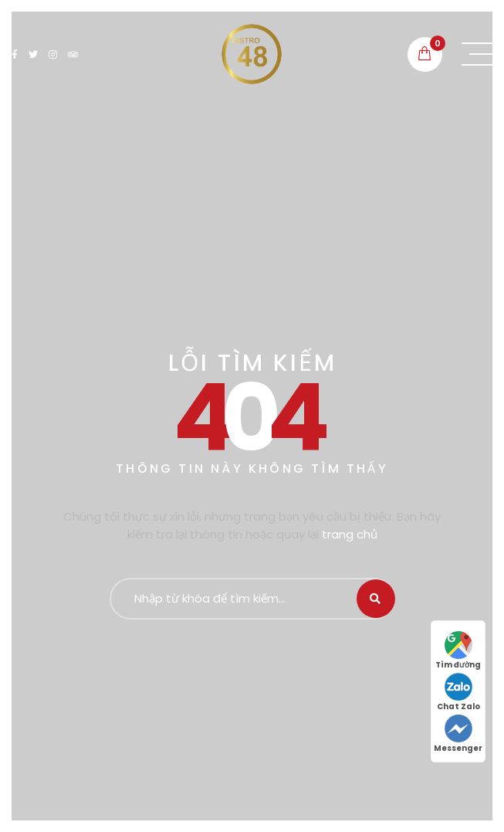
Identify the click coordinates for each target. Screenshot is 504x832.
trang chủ (350, 534)
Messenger (458, 734)
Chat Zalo (458, 693)
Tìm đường (458, 651)
